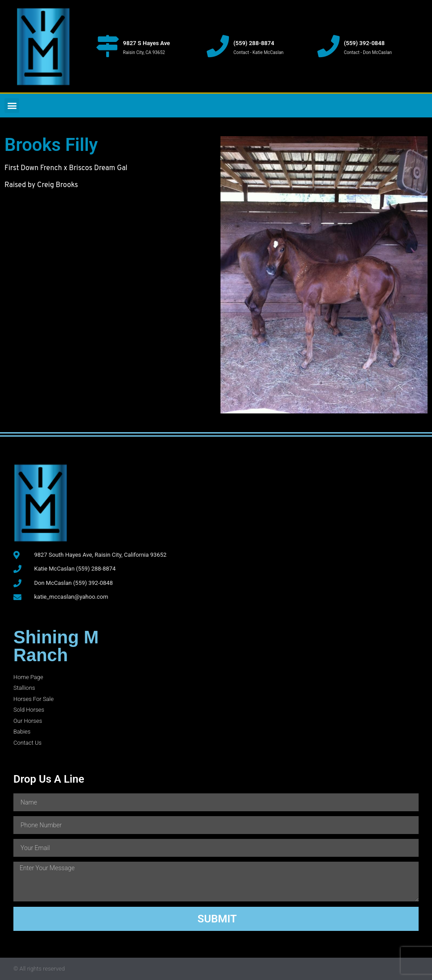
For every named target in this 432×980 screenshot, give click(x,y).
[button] (12, 106)
